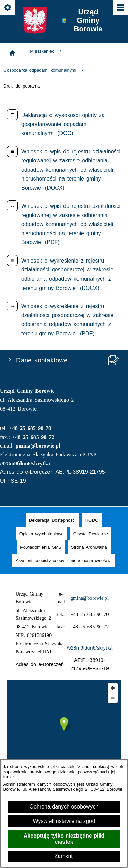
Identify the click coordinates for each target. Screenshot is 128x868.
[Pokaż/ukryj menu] (120, 8)
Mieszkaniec (46, 51)
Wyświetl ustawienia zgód (64, 821)
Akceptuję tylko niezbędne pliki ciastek (64, 839)
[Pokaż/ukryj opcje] (8, 8)
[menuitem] (52, 520)
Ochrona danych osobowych (64, 807)
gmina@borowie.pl (38, 446)
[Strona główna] (12, 53)
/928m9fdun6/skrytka (25, 463)
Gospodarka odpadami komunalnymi (44, 70)
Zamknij (64, 856)
